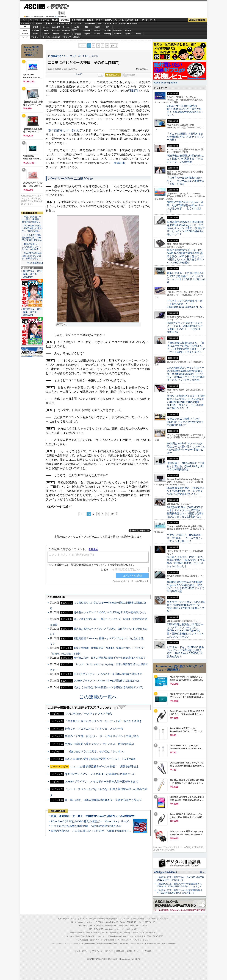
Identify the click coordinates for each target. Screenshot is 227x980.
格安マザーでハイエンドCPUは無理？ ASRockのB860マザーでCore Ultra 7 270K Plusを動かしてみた (186, 606)
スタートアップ (141, 20)
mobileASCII (123, 940)
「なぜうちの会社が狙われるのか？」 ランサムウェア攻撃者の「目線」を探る (186, 181)
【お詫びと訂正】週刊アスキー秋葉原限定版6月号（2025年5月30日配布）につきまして (180, 892)
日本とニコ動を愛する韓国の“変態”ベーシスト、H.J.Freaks (100, 750)
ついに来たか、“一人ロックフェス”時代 (88, 705)
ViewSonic (118, 30)
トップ (24, 20)
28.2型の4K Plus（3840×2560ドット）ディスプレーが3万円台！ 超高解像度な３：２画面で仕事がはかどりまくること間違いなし (186, 512)
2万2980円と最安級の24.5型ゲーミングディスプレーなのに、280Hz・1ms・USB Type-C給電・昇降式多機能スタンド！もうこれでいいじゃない (186, 631)
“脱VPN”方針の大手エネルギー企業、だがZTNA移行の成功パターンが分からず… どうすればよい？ (185, 207)
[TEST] (133, 91)
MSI (87, 27)
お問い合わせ (133, 951)
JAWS (35, 34)
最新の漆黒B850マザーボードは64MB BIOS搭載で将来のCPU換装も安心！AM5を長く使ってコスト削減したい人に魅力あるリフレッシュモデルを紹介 (186, 256)
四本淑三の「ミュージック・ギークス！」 (71, 56)
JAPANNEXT (56, 37)
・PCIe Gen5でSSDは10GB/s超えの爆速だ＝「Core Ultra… (32, 228)
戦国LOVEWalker (169, 943)
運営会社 (120, 951)
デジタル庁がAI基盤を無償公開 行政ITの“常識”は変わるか (86, 817)
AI (31, 20)
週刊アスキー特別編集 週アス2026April (32, 312)
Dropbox (87, 34)
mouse (46, 27)
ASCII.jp (34, 7)
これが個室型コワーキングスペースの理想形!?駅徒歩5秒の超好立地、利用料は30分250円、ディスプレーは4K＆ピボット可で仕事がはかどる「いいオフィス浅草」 (186, 374)
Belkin (128, 30)
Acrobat (46, 34)
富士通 (35, 27)
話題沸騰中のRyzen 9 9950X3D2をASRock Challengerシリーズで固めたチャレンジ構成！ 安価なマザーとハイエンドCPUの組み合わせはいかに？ (186, 228)
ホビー (99, 20)
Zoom (138, 34)
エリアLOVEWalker (72, 943)
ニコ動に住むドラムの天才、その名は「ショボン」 (95, 743)
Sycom (66, 27)
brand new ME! (131, 929)
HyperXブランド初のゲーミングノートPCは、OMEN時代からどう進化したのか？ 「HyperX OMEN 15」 (185, 327)
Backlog (107, 34)
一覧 (101, 75)
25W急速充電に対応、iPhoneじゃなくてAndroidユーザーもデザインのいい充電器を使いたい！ (186, 491)
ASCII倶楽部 (198, 20)
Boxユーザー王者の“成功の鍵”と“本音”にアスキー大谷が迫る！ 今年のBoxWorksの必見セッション (185, 110)
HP (107, 27)
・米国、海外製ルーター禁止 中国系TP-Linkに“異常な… (31, 219)
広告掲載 (147, 951)
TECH (55, 20)
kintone (56, 34)
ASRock (87, 30)
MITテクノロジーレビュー (140, 940)
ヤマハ (128, 34)
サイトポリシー (82, 951)
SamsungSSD (74, 30)
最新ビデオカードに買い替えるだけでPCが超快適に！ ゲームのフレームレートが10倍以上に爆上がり (186, 278)
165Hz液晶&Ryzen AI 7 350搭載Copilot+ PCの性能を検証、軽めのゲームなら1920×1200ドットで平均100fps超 (186, 587)
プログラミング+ (104, 23)
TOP (60, 919)
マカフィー (35, 37)
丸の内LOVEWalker (153, 943)
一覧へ (201, 872)
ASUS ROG (56, 30)
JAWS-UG (92, 926)
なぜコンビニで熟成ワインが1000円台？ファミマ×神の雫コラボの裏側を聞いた (185, 422)
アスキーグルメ (63, 23)
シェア (92, 74)
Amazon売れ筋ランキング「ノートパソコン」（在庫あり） (31, 51)
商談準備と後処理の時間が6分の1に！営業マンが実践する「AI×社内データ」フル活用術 (186, 159)
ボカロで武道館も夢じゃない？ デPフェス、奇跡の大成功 (99, 735)
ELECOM (35, 30)
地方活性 (122, 23)
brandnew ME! (77, 37)
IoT (36, 20)
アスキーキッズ (27, 23)
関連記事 (119, 163)
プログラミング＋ (129, 936)
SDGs (115, 23)
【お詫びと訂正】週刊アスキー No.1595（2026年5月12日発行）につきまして (180, 879)
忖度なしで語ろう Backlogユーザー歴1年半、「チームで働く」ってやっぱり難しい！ (185, 538)
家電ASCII (50, 23)
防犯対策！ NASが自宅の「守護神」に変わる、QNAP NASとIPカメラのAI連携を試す (186, 466)
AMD (46, 30)
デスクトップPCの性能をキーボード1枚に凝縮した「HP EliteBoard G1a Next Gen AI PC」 (186, 304)
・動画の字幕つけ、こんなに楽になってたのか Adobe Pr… (32, 247)
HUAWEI (107, 30)
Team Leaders (115, 936)
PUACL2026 (132, 23)
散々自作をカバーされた (64, 130)
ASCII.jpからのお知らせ (166, 872)
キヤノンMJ (46, 37)
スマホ (130, 20)
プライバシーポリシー (103, 951)
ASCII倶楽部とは (35, 263)
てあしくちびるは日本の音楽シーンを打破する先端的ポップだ (108, 679)
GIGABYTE (66, 30)
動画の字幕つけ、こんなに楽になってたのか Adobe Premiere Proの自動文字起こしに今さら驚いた (111, 822)
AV (116, 20)
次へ (113, 46)
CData (97, 34)
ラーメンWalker (57, 943)
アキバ (122, 20)
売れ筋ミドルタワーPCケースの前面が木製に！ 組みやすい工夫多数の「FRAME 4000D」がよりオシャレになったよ (186, 562)
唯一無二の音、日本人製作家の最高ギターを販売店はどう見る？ (110, 649)
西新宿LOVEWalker (105, 943)
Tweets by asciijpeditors (165, 83)
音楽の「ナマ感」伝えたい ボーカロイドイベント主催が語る (102, 727)
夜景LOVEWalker (121, 943)
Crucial (97, 30)
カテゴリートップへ (140, 522)
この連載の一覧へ (98, 688)
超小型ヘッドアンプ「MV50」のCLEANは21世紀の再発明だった (110, 604)
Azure (66, 34)
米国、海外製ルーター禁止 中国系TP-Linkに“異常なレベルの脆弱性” (93, 807)
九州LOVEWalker (136, 943)
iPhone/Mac (78, 20)
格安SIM (39, 23)
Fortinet (118, 34)
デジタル (58, 6)
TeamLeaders (89, 23)
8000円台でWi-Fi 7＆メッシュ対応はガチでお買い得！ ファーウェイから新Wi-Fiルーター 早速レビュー (186, 448)
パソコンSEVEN (77, 27)
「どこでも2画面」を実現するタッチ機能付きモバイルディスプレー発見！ (186, 137)
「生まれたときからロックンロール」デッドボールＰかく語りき (103, 712)
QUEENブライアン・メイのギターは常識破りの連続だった (107, 672)
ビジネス (45, 20)
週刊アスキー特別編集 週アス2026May (32, 274)
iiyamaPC (56, 27)
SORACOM (103, 933)
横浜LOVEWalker (89, 943)
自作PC (109, 20)
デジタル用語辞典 (109, 940)
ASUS (97, 27)
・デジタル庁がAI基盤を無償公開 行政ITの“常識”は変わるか (32, 238)
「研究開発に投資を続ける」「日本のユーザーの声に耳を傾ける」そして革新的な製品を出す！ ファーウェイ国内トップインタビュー (186, 347)
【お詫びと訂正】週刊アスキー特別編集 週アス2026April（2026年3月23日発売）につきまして (179, 885)
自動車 (90, 20)
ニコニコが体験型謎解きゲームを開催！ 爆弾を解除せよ (104, 758)
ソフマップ (66, 37)
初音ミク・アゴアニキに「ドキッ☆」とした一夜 (94, 720)
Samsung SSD (76, 933)
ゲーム (153, 20)
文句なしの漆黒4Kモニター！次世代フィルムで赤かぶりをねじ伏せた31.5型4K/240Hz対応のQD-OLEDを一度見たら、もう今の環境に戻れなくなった (186, 402)
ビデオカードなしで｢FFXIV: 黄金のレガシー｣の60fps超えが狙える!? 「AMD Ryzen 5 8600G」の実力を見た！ (185, 652)
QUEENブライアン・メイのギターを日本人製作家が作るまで (108, 665)
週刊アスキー (76, 23)
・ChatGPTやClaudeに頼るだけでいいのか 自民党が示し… (32, 256)
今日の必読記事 (82, 940)
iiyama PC (109, 922)
